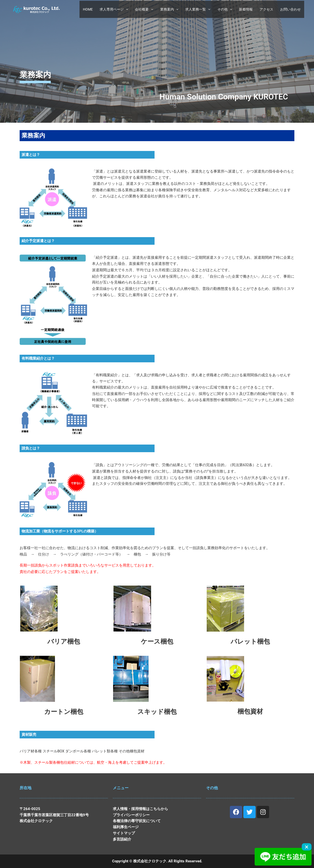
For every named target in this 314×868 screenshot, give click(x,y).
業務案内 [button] (169, 9)
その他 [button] (225, 9)
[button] (126, 9)
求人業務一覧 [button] (198, 9)
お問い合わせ (290, 9)
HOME (88, 9)
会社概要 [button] (144, 9)
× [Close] (307, 847)
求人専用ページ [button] (114, 9)
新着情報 (246, 9)
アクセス (266, 9)
